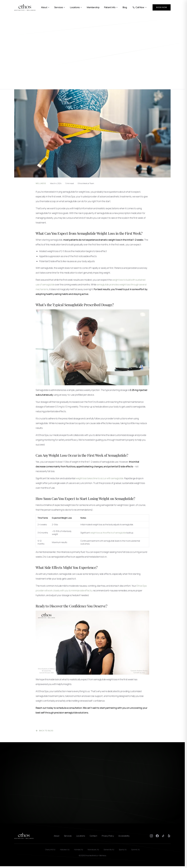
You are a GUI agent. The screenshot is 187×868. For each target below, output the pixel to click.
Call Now (140, 7)
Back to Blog (44, 731)
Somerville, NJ (109, 850)
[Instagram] (151, 836)
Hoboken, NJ (65, 850)
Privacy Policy (108, 836)
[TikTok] (163, 836)
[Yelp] (169, 836)
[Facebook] (157, 836)
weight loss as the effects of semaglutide (108, 533)
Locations (76, 7)
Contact (93, 836)
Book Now (162, 7)
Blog (125, 7)
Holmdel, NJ (78, 850)
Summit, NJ (135, 850)
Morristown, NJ (93, 850)
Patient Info (111, 7)
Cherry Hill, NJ (50, 850)
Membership (93, 7)
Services (60, 7)
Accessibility (124, 836)
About (45, 7)
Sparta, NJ (123, 850)
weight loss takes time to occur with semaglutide (99, 478)
